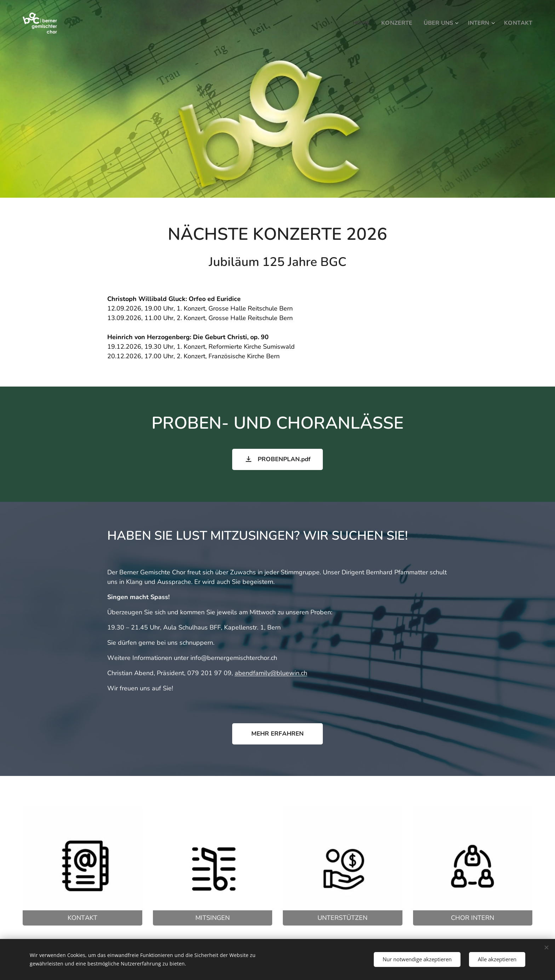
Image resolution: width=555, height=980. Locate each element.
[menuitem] (356, 23)
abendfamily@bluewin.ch (271, 673)
